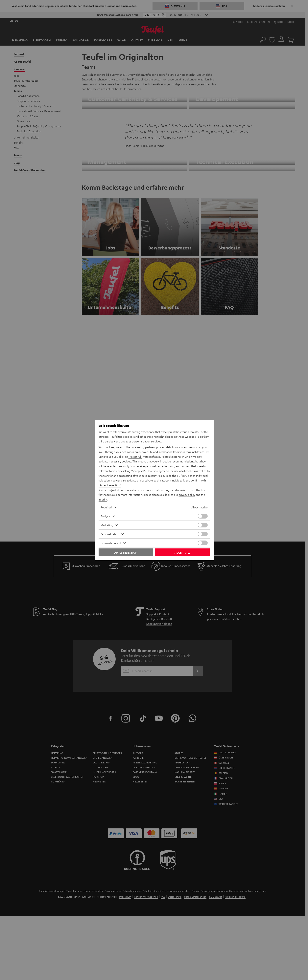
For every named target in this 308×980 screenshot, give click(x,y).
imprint (103, 499)
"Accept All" (138, 471)
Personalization (110, 534)
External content (111, 543)
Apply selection (126, 552)
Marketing (107, 525)
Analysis (105, 516)
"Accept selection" (110, 485)
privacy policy (187, 495)
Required (106, 507)
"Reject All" (135, 457)
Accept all (182, 552)
